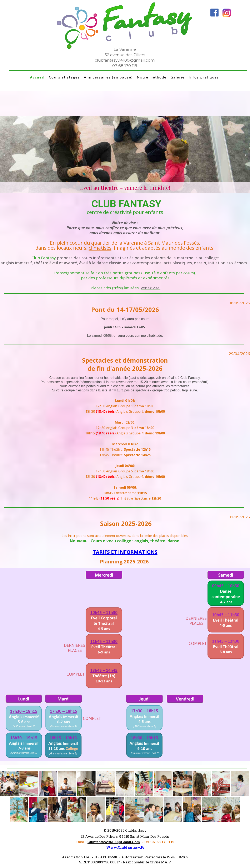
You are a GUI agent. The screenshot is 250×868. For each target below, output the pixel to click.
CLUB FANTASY (125, 204)
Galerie (178, 77)
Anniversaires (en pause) (108, 77)
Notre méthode (152, 77)
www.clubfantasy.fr (126, 847)
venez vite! (151, 288)
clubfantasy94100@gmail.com (125, 60)
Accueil (37, 77)
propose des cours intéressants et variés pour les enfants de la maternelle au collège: (137, 258)
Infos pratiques (204, 77)
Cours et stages (64, 77)
